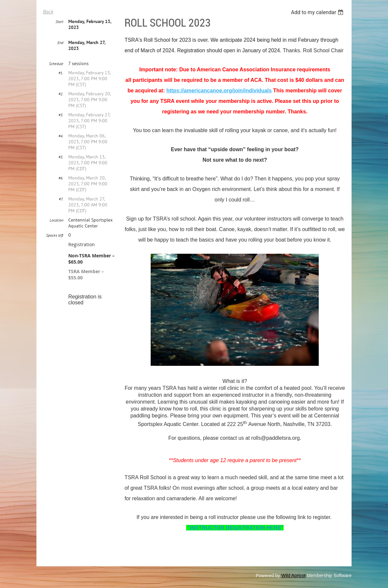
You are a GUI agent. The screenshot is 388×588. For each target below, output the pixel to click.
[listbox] (318, 12)
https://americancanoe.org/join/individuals (219, 91)
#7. (61, 199)
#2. (61, 94)
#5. (61, 157)
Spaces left (55, 235)
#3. (61, 115)
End (60, 43)
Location (56, 220)
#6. (61, 178)
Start (59, 22)
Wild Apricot (293, 576)
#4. (61, 136)
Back (48, 12)
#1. (61, 73)
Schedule (56, 64)
